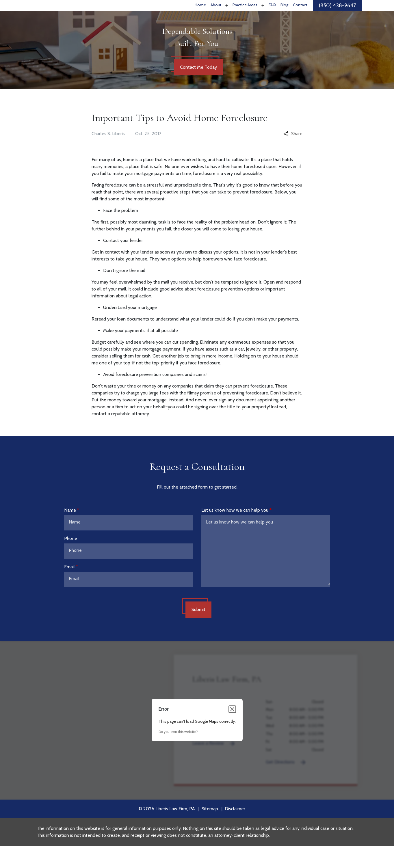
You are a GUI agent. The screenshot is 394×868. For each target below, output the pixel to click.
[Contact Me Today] (198, 90)
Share (293, 156)
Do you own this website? (178, 754)
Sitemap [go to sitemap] (210, 831)
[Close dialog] (232, 731)
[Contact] (300, 17)
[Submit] (198, 632)
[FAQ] (272, 17)
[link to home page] (71, 16)
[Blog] (284, 17)
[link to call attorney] (337, 17)
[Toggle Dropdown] (226, 16)
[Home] (200, 17)
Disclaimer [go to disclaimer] (235, 831)
